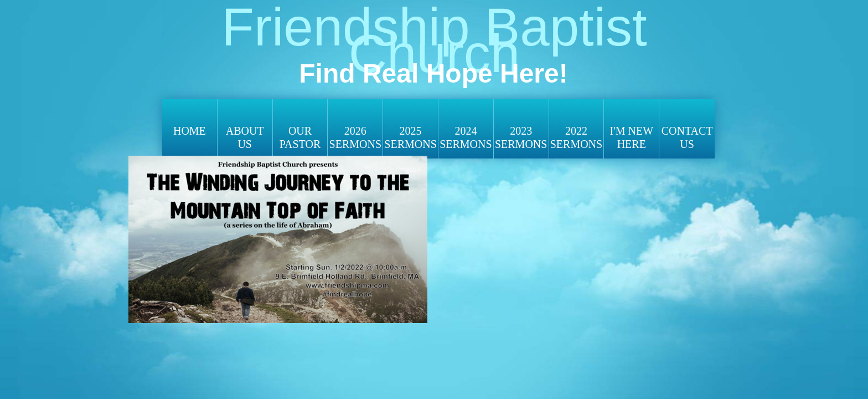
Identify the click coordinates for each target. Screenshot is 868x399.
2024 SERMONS (466, 137)
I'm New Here (631, 137)
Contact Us (687, 137)
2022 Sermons (576, 137)
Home (190, 131)
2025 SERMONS (410, 137)
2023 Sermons (521, 137)
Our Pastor (300, 137)
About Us (245, 137)
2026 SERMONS (355, 137)
